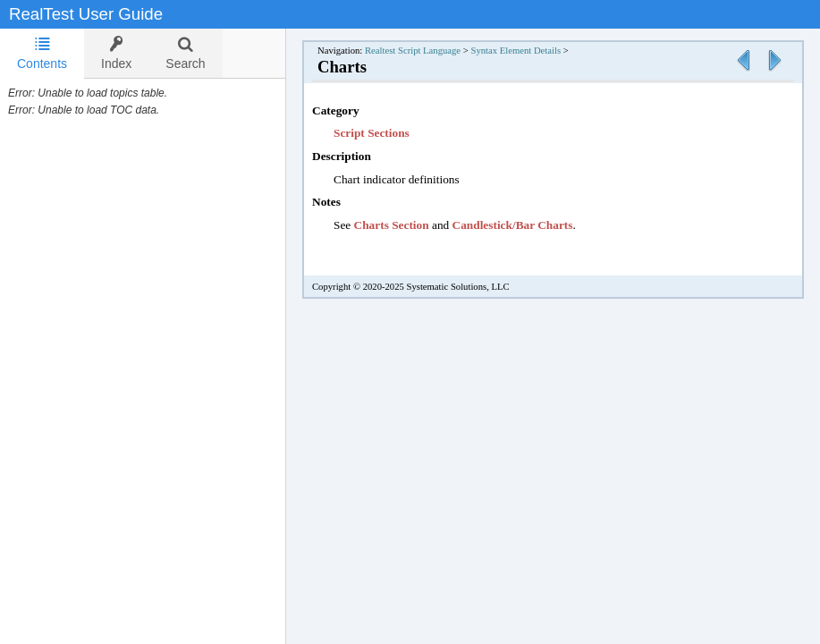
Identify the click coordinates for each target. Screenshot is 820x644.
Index (116, 53)
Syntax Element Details (516, 51)
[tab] (42, 54)
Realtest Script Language (413, 51)
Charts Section (392, 225)
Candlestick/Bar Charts (513, 225)
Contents (42, 53)
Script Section (369, 133)
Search (185, 53)
